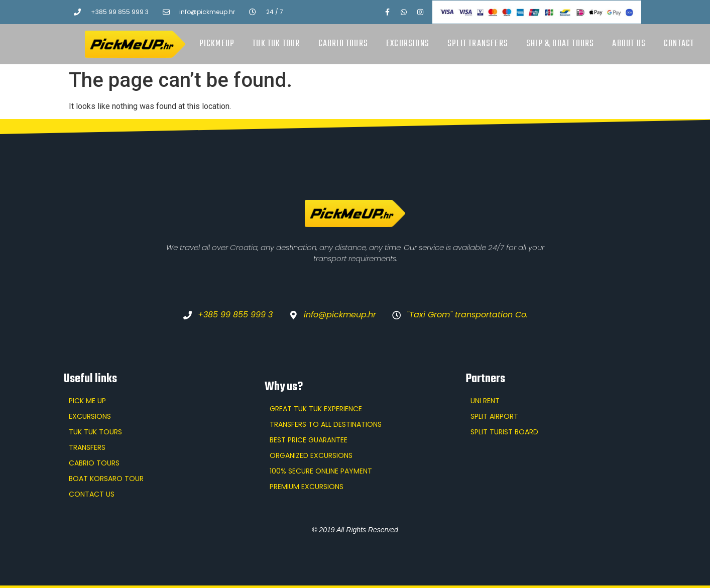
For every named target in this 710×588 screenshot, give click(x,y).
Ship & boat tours (560, 44)
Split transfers (478, 44)
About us (629, 44)
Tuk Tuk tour (276, 44)
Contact (679, 44)
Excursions (408, 44)
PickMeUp (217, 44)
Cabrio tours (343, 44)
